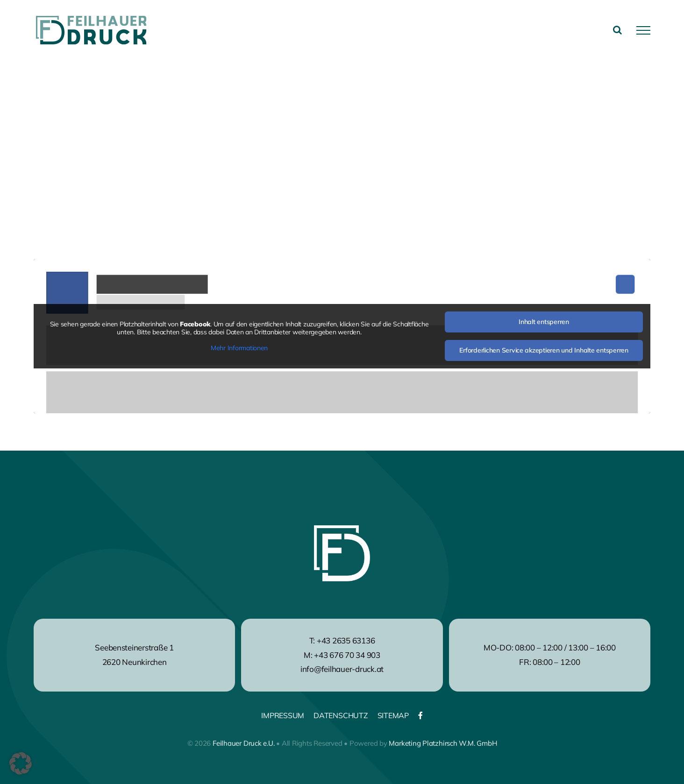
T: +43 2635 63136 (342, 640)
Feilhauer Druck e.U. (244, 743)
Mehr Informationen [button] (239, 348)
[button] (21, 763)
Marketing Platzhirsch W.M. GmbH (443, 743)
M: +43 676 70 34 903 (342, 655)
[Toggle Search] (617, 30)
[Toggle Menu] (643, 30)
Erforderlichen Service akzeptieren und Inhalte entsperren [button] (544, 350)
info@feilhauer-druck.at (342, 669)
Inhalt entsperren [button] (544, 322)
